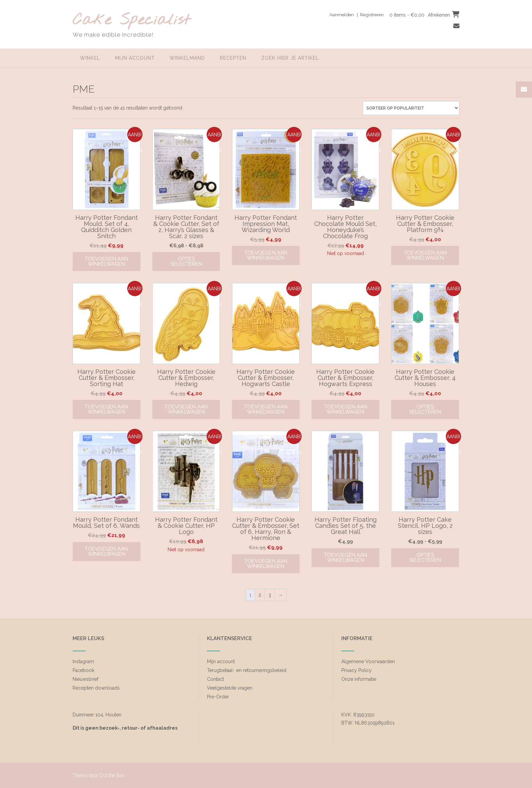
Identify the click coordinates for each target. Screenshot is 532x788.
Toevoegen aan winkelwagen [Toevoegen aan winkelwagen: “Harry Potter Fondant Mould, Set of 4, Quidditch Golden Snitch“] (106, 261)
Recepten (233, 58)
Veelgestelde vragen (230, 688)
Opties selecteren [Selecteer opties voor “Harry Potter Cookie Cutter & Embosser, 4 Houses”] (425, 409)
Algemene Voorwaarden (368, 661)
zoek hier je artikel (290, 58)
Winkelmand (187, 58)
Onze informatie (359, 679)
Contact (215, 679)
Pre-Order (218, 697)
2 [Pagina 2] (260, 595)
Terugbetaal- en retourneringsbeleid (247, 670)
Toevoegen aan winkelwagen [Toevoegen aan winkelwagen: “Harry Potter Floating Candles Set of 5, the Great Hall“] (346, 558)
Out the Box (112, 775)
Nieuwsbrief (85, 679)
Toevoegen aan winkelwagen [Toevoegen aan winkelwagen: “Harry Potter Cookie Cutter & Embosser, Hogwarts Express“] (346, 409)
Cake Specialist (131, 21)
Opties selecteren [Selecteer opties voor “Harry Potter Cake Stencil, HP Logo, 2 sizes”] (425, 558)
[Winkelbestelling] (411, 108)
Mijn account (135, 58)
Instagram (83, 661)
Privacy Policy (357, 670)
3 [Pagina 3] (270, 595)
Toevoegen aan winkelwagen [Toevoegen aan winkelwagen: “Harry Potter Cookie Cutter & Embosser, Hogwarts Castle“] (266, 409)
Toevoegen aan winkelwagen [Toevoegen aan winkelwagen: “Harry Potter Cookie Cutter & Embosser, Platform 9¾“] (425, 255)
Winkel (90, 58)
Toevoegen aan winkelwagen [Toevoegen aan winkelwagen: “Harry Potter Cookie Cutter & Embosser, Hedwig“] (186, 409)
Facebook (83, 670)
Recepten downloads (96, 688)
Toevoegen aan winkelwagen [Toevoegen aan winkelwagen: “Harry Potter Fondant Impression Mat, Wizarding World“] (266, 255)
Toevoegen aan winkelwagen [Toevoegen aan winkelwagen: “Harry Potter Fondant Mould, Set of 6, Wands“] (106, 551)
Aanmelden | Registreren (354, 15)
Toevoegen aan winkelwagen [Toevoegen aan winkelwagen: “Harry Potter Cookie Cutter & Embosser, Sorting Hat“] (106, 409)
